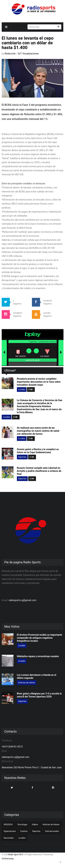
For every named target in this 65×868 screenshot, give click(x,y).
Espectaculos (10, 831)
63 (31, 390)
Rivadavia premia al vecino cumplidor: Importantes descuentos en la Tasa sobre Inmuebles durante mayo (39, 382)
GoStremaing (8, 859)
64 (16, 417)
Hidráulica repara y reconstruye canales (38, 656)
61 (32, 457)
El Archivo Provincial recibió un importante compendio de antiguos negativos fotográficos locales (40, 638)
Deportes (22, 457)
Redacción (11, 54)
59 (31, 439)
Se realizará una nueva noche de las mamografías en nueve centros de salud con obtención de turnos (38, 431)
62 (32, 479)
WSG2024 (8, 825)
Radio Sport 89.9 (16, 855)
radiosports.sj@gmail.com (22, 600)
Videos (35, 825)
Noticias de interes (27, 683)
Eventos (24, 831)
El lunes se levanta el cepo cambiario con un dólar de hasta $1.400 (28, 43)
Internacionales (52, 831)
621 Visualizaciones (28, 54)
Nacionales (9, 838)
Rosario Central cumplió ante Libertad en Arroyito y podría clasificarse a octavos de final (39, 471)
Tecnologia (22, 825)
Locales (22, 390)
